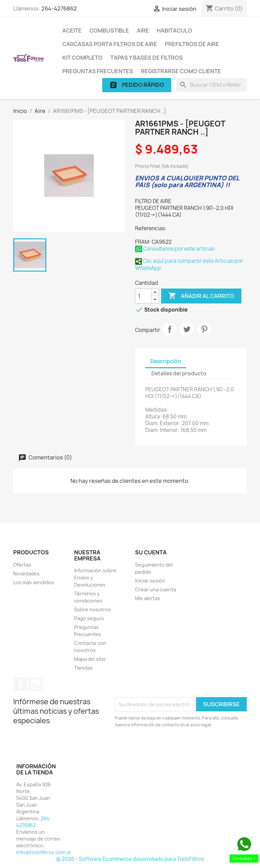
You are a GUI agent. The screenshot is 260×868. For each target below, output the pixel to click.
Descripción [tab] (166, 361)
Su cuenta (151, 552)
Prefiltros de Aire (192, 44)
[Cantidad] (143, 296)
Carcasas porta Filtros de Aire (110, 44)
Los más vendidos (34, 582)
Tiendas (83, 668)
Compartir (170, 329)
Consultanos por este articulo (175, 249)
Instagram (36, 684)
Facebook (21, 684)
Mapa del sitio (90, 659)
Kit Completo (82, 58)
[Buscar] (212, 85)
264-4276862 (59, 8)
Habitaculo (175, 31)
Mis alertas (148, 598)
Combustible (109, 31)
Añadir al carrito (201, 296)
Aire (143, 31)
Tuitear (187, 329)
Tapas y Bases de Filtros (147, 58)
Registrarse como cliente (181, 71)
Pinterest (204, 329)
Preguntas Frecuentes (98, 71)
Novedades (26, 574)
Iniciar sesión (150, 581)
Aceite (72, 31)
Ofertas (22, 565)
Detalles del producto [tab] (179, 373)
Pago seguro (89, 618)
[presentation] (171, 747)
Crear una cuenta (156, 589)
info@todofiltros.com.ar (44, 852)
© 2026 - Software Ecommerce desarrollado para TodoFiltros (130, 859)
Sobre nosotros (93, 609)
